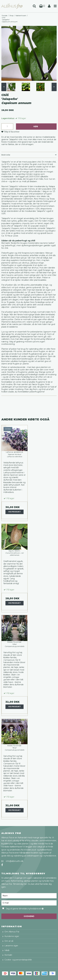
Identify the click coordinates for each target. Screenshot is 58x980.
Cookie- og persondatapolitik (18, 960)
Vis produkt (14, 512)
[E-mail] (29, 903)
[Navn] (29, 896)
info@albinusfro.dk (15, 861)
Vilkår (7, 950)
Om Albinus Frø (12, 932)
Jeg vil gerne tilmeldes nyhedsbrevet (26, 908)
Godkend (29, 916)
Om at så (9, 941)
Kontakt (8, 955)
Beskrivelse (6, 155)
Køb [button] (36, 126)
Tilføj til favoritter (12, 132)
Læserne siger (11, 946)
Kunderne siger (12, 936)
